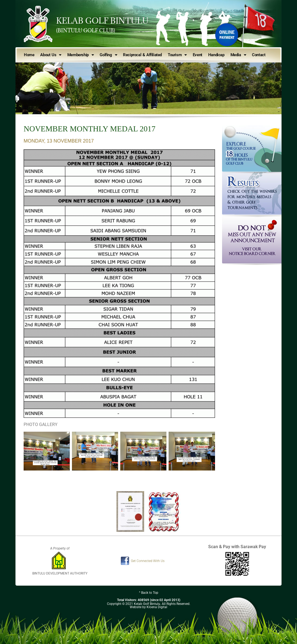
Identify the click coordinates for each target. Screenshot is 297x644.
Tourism (177, 55)
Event (198, 55)
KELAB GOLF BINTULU (102, 21)
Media (238, 55)
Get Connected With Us (148, 561)
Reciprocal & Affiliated (142, 55)
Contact (259, 55)
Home (29, 55)
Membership (81, 55)
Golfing (108, 55)
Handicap (216, 55)
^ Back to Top (149, 593)
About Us (51, 55)
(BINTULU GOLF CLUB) (86, 30)
